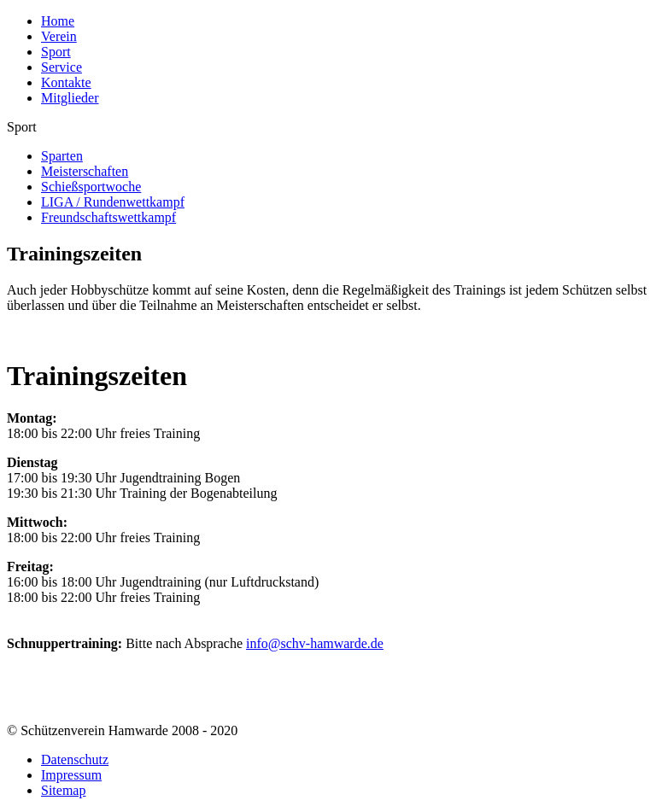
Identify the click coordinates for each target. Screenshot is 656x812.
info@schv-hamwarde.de (315, 643)
